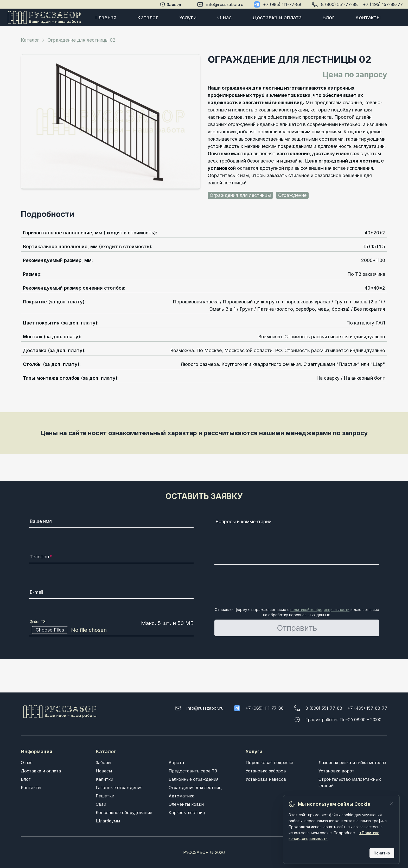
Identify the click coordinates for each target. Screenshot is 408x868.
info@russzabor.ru (225, 4)
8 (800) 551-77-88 (339, 4)
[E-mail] (111, 593)
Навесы (104, 771)
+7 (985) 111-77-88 (282, 4)
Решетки (105, 796)
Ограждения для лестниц (195, 788)
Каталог (148, 17)
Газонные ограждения (119, 788)
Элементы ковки (186, 804)
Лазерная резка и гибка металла (352, 763)
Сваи (101, 804)
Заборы (103, 763)
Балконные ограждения (193, 779)
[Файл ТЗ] (111, 630)
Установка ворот (336, 771)
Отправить (297, 628)
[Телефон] (111, 558)
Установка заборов (266, 771)
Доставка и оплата (277, 17)
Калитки (104, 779)
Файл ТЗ (38, 622)
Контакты (368, 17)
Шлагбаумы (108, 821)
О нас (224, 17)
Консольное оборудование (124, 813)
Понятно (382, 853)
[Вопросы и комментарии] (297, 541)
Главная (106, 17)
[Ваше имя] (111, 522)
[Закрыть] (392, 803)
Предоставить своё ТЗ (193, 771)
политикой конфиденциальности (320, 610)
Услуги (188, 17)
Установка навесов (266, 779)
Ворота (176, 763)
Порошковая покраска (269, 763)
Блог (329, 17)
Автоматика (181, 796)
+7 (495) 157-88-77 (383, 4)
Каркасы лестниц (187, 813)
